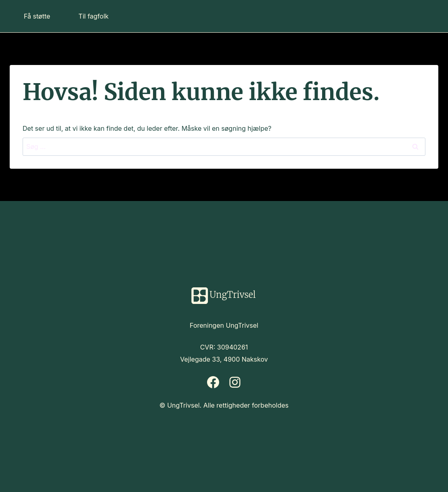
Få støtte (37, 16)
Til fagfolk (93, 16)
